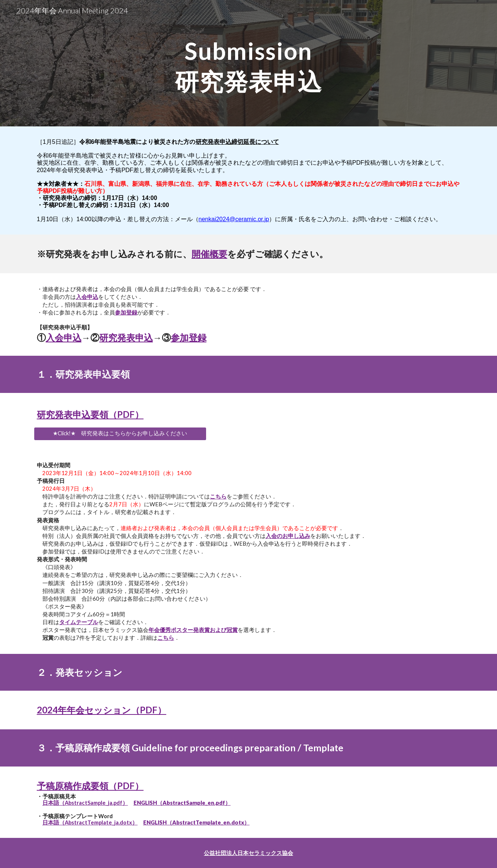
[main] (248, 63)
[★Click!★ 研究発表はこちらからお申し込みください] (120, 434)
